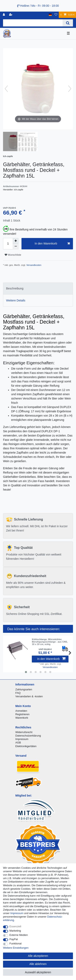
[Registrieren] (11, 15)
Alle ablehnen (38, 964)
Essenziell (15, 926)
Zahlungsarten (24, 689)
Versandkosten (34, 265)
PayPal (14, 939)
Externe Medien (19, 935)
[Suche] (68, 23)
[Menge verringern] (16, 247)
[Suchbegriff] (33, 23)
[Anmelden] (4, 15)
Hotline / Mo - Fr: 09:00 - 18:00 (38, 6)
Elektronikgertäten (26, 746)
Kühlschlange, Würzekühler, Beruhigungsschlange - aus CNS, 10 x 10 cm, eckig (50, 642)
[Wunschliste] (56, 15)
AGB (18, 743)
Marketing (15, 931)
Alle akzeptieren (38, 956)
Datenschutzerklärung (28, 736)
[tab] (38, 289)
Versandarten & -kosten (29, 696)
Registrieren (22, 714)
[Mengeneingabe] (8, 244)
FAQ (18, 693)
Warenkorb (22, 718)
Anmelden (21, 711)
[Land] (50, 15)
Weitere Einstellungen (16, 948)
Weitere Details (16, 300)
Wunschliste (13, 255)
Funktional (16, 943)
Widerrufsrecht (24, 732)
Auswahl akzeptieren (38, 972)
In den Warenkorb (52, 244)
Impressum (22, 739)
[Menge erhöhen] (16, 241)
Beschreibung (15, 288)
